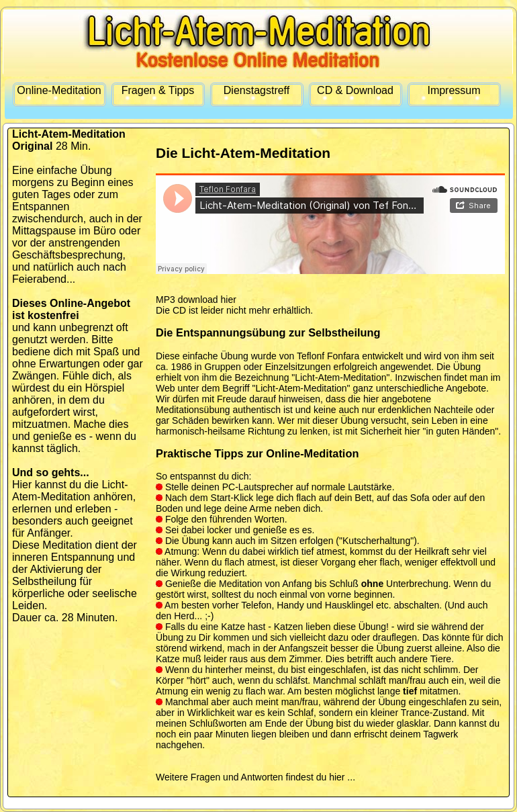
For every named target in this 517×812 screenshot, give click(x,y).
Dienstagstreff (256, 90)
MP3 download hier (196, 300)
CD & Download (355, 90)
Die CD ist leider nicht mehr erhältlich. (234, 310)
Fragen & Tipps (158, 90)
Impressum (454, 90)
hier (337, 777)
